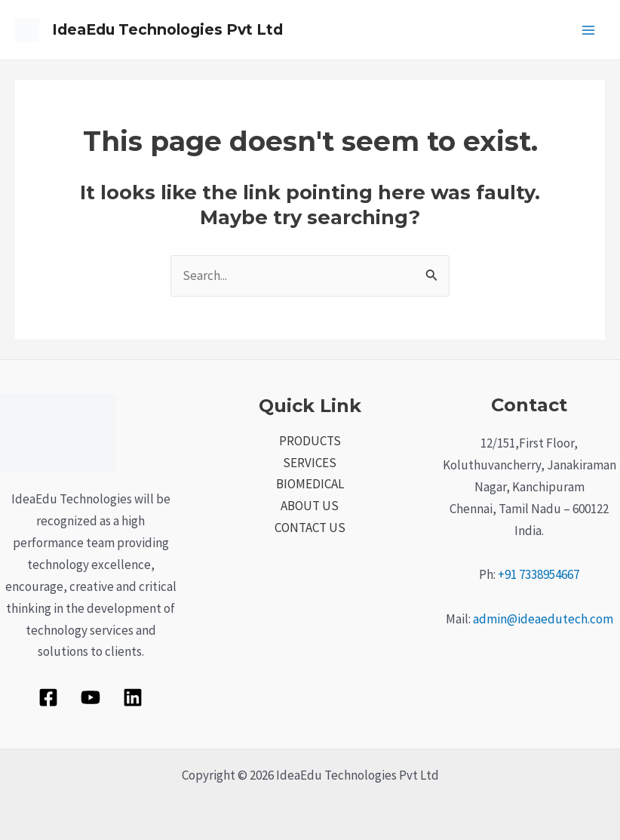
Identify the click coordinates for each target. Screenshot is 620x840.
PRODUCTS (310, 441)
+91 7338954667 (539, 574)
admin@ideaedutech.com (543, 619)
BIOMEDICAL (310, 484)
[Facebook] (48, 697)
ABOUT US (310, 506)
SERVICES (310, 463)
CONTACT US (310, 528)
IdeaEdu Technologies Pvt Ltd (173, 30)
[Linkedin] (133, 697)
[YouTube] (91, 697)
